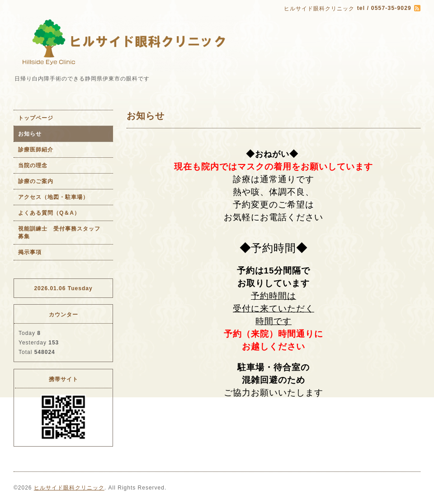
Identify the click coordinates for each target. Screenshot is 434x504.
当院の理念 (33, 165)
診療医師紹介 (36, 150)
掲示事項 (30, 252)
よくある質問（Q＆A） (49, 213)
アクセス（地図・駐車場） (53, 197)
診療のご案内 (36, 181)
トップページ (36, 118)
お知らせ (30, 134)
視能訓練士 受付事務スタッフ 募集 (62, 233)
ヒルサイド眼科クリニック (69, 488)
